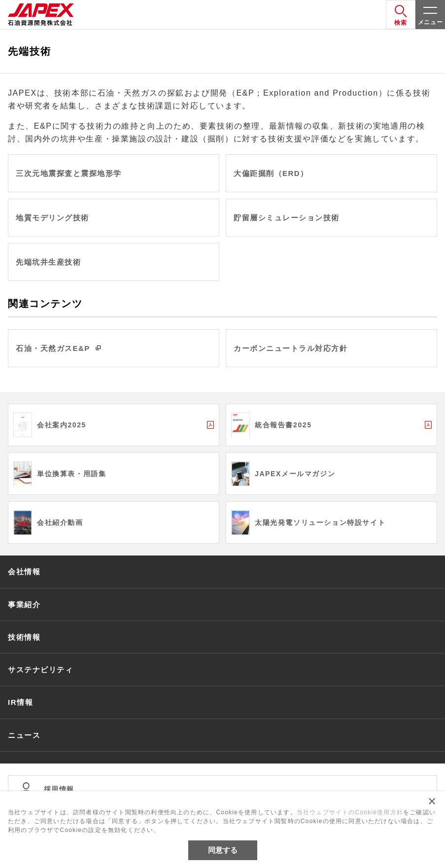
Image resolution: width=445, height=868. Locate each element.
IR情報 (20, 702)
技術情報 (24, 637)
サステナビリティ (40, 670)
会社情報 (24, 572)
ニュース (24, 735)
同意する (223, 850)
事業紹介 (24, 605)
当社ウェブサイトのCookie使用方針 (350, 812)
